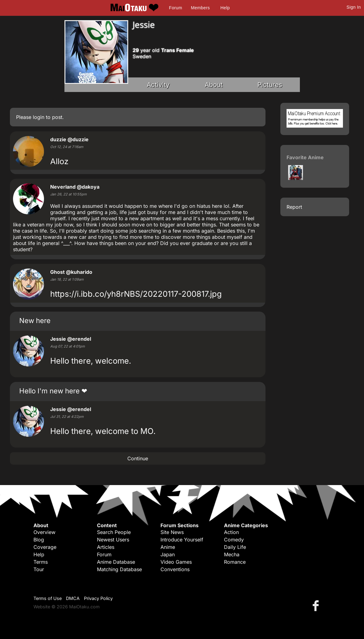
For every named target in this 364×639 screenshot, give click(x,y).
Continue (138, 458)
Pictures (270, 85)
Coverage (45, 547)
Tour (39, 569)
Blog (39, 540)
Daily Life (235, 547)
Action (231, 532)
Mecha (232, 554)
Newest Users (113, 540)
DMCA (73, 598)
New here (35, 320)
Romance (235, 562)
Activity (158, 85)
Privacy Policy (98, 598)
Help (225, 8)
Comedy (234, 540)
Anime (168, 547)
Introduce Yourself (182, 540)
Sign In (354, 7)
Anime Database (116, 562)
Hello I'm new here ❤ (53, 391)
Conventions (175, 569)
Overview (44, 532)
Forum (176, 8)
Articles (106, 547)
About (214, 85)
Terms (41, 562)
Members (200, 8)
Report (294, 207)
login (39, 117)
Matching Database (119, 569)
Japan (168, 554)
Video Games (176, 562)
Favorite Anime (305, 157)
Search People (114, 532)
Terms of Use (48, 598)
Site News (172, 532)
